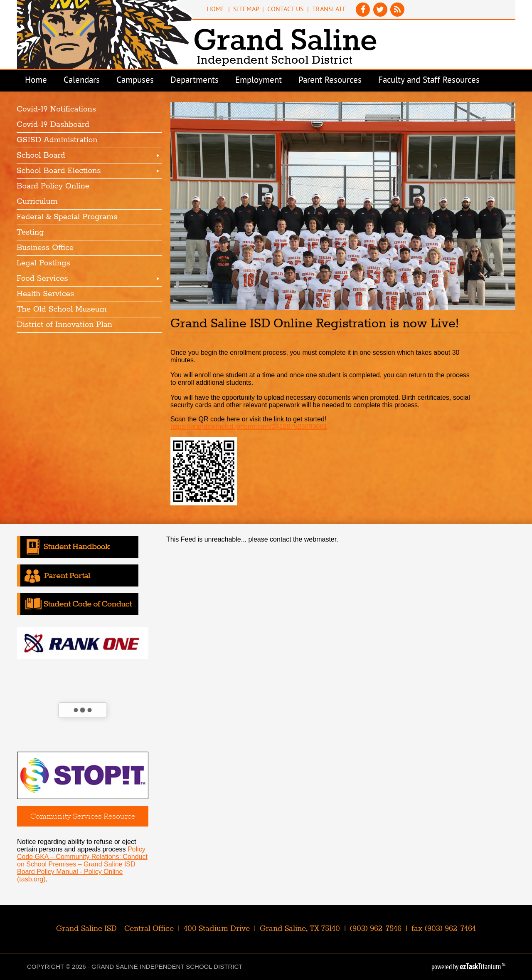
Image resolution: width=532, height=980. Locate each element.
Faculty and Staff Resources (429, 81)
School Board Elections (59, 171)
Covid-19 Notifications (56, 109)
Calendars (82, 81)
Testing (30, 233)
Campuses (135, 81)
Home (216, 10)
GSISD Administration (57, 140)
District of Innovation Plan (64, 325)
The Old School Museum (62, 309)
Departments (195, 81)
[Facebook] (364, 14)
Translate (329, 10)
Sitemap (246, 10)
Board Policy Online (53, 186)
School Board (41, 156)
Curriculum (37, 202)
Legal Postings (43, 263)
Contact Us (286, 10)
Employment (259, 81)
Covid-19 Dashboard (53, 125)
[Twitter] (381, 14)
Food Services (42, 279)
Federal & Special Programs (67, 217)
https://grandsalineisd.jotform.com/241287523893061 (249, 427)
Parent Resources (330, 81)
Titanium (481, 966)
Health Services (45, 294)
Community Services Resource (83, 816)
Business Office (45, 248)
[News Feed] (398, 14)
